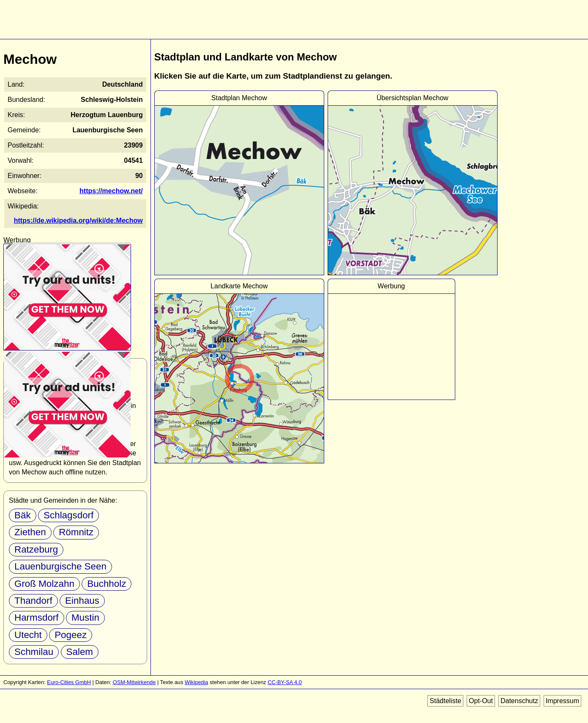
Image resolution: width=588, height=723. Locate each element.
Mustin (85, 618)
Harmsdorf (37, 618)
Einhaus (82, 601)
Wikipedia (196, 682)
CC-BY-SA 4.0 (285, 682)
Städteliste (445, 701)
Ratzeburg (36, 549)
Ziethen (30, 532)
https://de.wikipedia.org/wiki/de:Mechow (78, 220)
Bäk (23, 515)
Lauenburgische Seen (60, 566)
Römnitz (76, 532)
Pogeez (71, 635)
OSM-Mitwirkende (134, 682)
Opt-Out (481, 701)
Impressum (562, 701)
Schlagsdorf (68, 515)
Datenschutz (519, 701)
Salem (80, 652)
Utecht (28, 635)
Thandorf (33, 601)
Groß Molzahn (44, 584)
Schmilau (34, 652)
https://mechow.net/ (111, 191)
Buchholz (107, 584)
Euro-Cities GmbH (69, 682)
